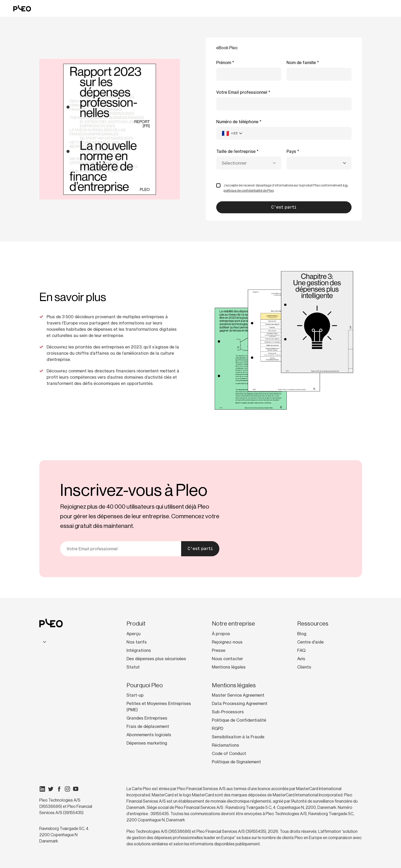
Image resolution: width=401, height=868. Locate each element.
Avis (301, 659)
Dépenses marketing (147, 743)
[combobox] (232, 133)
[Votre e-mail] (121, 549)
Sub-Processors (228, 712)
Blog (302, 634)
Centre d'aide (310, 642)
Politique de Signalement (236, 762)
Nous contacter (227, 659)
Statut (133, 667)
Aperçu (133, 634)
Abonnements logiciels (149, 735)
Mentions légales (229, 667)
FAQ (301, 650)
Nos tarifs (137, 642)
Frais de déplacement (148, 726)
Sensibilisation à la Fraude (238, 737)
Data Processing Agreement (240, 703)
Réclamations (225, 745)
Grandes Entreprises (147, 718)
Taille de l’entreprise (236, 151)
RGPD (218, 728)
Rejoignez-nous (227, 642)
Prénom (224, 63)
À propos (221, 634)
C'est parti (200, 549)
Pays (291, 151)
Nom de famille (301, 63)
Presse (219, 650)
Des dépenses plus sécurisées (156, 659)
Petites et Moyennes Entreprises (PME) (159, 707)
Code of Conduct (229, 753)
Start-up (135, 695)
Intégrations (139, 650)
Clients (304, 667)
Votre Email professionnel (242, 92)
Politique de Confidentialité (239, 720)
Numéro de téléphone (237, 122)
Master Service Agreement (238, 695)
